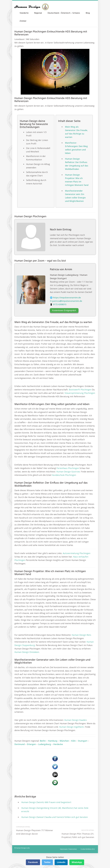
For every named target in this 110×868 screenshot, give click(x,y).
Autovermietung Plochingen (77, 553)
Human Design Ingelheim (71, 727)
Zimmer (23, 21)
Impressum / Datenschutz (68, 849)
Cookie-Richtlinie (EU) (88, 849)
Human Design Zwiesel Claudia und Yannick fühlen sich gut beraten (54, 817)
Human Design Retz (81, 635)
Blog (88, 13)
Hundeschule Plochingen (64, 475)
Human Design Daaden (75, 720)
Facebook (33, 862)
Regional (38, 13)
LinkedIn (61, 862)
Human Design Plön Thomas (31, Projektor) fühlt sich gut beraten (75, 834)
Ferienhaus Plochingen (68, 468)
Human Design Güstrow (68, 472)
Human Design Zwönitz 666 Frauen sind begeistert (46, 802)
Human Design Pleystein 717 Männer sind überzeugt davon (35, 830)
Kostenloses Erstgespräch (64, 310)
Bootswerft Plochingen (80, 390)
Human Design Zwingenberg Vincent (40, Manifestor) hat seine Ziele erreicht (55, 810)
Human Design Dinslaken (27, 652)
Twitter (47, 862)
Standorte (24, 13)
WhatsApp (77, 862)
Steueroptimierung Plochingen (80, 393)
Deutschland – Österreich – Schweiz (64, 13)
